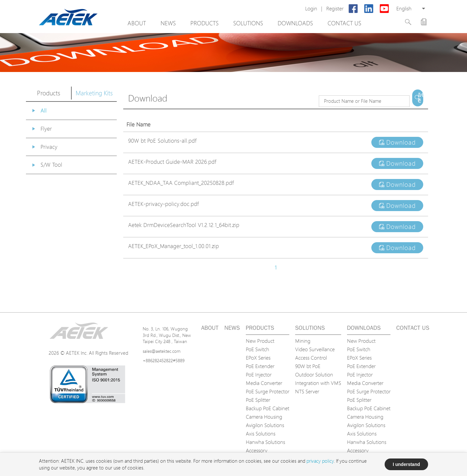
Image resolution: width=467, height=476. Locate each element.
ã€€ (420, 98)
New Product (260, 341)
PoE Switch (257, 349)
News (168, 23)
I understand (406, 464)
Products (204, 23)
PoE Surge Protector (268, 391)
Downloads (295, 23)
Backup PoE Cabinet (268, 408)
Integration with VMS (318, 383)
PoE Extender (260, 366)
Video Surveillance (315, 349)
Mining (303, 341)
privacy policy (320, 461)
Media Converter (264, 383)
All (44, 110)
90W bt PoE (308, 366)
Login (311, 9)
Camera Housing (264, 417)
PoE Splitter (258, 400)
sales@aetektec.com (162, 351)
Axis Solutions (261, 434)
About (137, 23)
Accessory (257, 450)
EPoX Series (258, 358)
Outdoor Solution (314, 375)
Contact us (344, 23)
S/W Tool (51, 165)
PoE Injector (259, 375)
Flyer (46, 129)
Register (335, 9)
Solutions (248, 23)
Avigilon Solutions (265, 425)
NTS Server (307, 391)
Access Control (311, 358)
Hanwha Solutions (265, 442)
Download (397, 142)
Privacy (49, 147)
